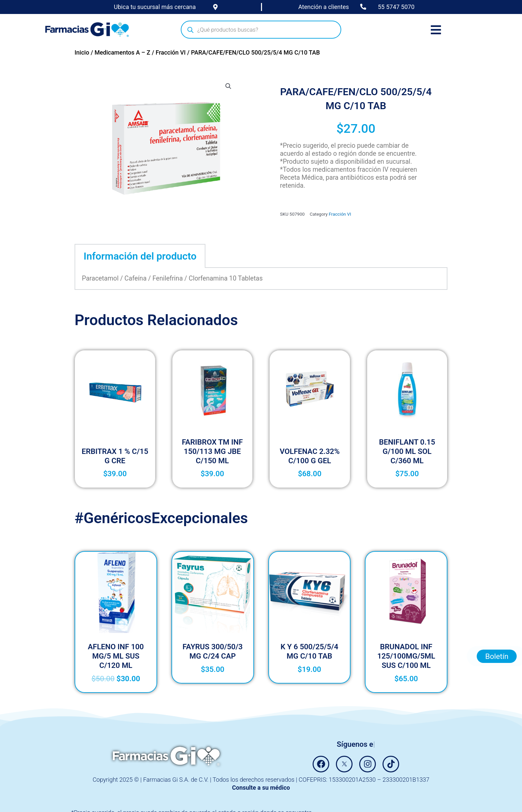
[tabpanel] (261, 279)
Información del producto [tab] (140, 256)
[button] (228, 86)
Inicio (82, 52)
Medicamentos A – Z (123, 52)
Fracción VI (170, 52)
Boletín (497, 607)
